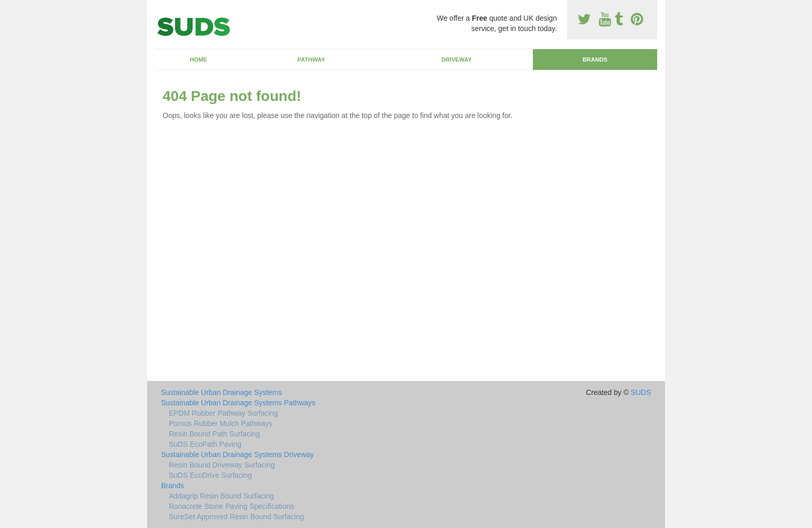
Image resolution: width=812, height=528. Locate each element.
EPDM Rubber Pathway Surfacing (223, 413)
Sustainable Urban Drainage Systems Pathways (238, 403)
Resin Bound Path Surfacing (214, 434)
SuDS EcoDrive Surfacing (210, 475)
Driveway (456, 60)
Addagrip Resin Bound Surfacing (221, 496)
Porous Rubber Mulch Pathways (221, 423)
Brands (595, 60)
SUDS (641, 392)
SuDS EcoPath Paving (205, 444)
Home (198, 60)
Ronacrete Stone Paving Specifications (231, 506)
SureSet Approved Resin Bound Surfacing (236, 517)
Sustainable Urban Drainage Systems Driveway (237, 454)
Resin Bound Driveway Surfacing (222, 465)
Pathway (311, 60)
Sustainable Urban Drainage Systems (221, 392)
